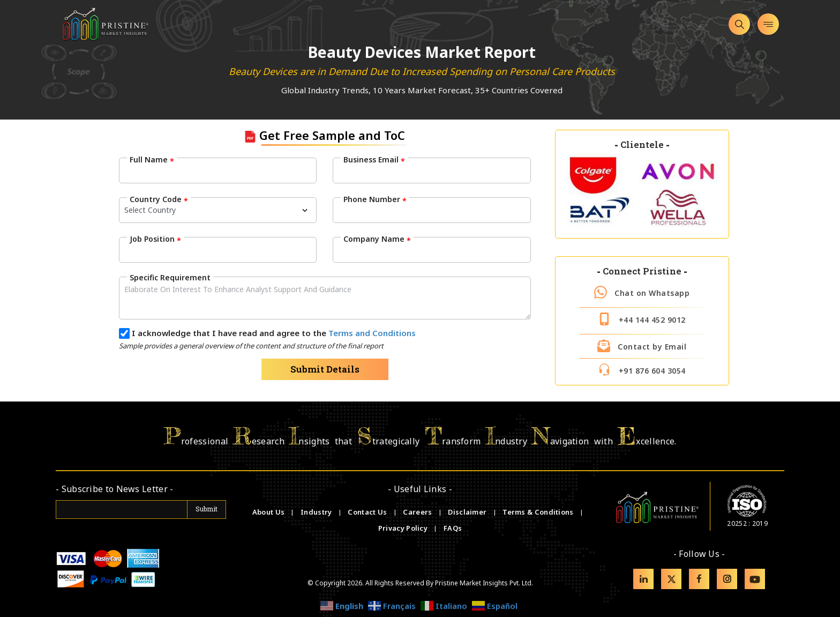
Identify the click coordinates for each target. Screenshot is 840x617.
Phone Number (375, 199)
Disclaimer (468, 512)
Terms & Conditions (539, 512)
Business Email (374, 160)
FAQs (453, 528)
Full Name (152, 160)
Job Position (155, 239)
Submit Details (325, 369)
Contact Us (368, 512)
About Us (269, 512)
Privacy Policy (404, 528)
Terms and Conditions (372, 333)
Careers (418, 512)
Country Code (159, 199)
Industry (316, 512)
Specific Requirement (170, 277)
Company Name (377, 239)
